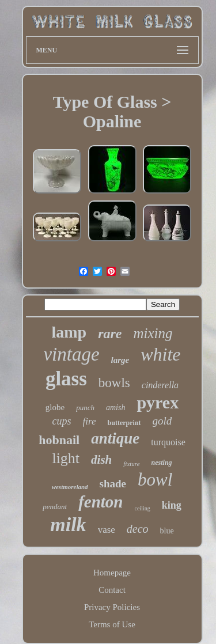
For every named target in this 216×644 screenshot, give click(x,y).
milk (68, 524)
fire (90, 421)
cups (62, 421)
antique (115, 438)
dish (101, 460)
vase (107, 530)
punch (85, 408)
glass (66, 379)
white (160, 354)
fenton (101, 502)
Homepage (112, 573)
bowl (155, 480)
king (172, 505)
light (66, 458)
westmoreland (70, 487)
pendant (55, 507)
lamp (69, 332)
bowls (114, 383)
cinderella (160, 385)
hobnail (59, 440)
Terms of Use (112, 624)
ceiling (142, 508)
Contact (112, 590)
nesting (162, 463)
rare (110, 334)
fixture (131, 464)
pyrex (158, 402)
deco (138, 529)
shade (113, 484)
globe (55, 407)
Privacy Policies (112, 607)
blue (167, 531)
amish (115, 408)
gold (162, 421)
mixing (153, 333)
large (120, 360)
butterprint (124, 423)
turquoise (168, 442)
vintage (71, 354)
